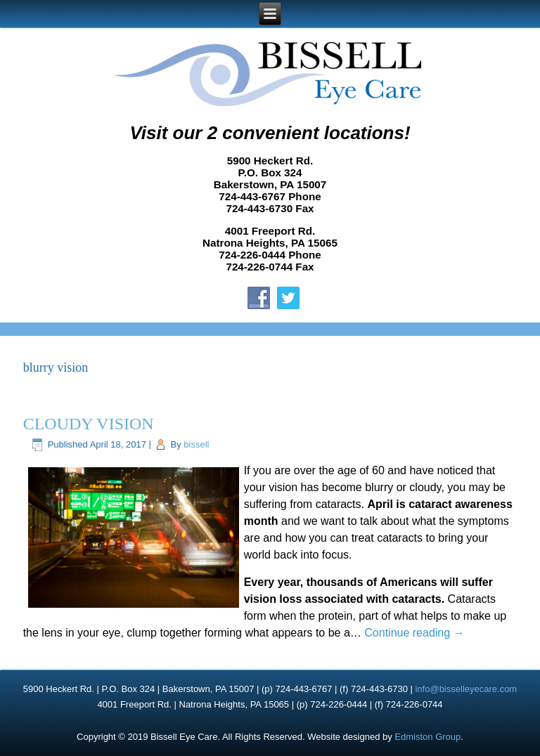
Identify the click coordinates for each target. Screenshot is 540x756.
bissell (196, 444)
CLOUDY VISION (89, 424)
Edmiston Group (427, 737)
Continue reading (414, 633)
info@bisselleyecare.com (466, 689)
